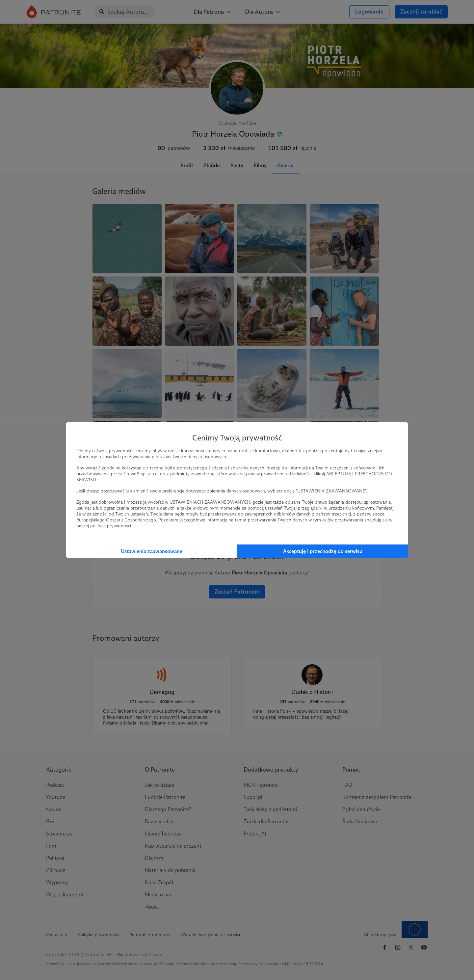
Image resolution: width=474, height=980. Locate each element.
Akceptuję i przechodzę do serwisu (323, 551)
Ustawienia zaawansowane (152, 551)
